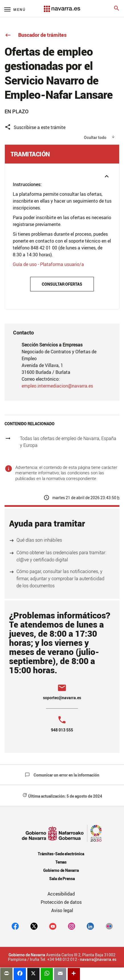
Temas (61, 862)
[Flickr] (109, 926)
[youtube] (53, 926)
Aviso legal (62, 910)
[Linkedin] (90, 926)
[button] (62, 171)
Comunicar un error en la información (62, 775)
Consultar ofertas (62, 284)
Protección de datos (61, 902)
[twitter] (34, 926)
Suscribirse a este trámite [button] (35, 127)
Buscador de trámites (36, 35)
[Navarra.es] (62, 6)
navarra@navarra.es (98, 959)
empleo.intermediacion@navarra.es (57, 386)
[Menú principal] (15, 9)
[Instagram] (72, 926)
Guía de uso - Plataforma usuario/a (48, 264)
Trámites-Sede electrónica (61, 854)
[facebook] (15, 926)
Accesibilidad (61, 894)
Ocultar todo (95, 137)
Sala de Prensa (62, 879)
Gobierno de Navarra (61, 870)
